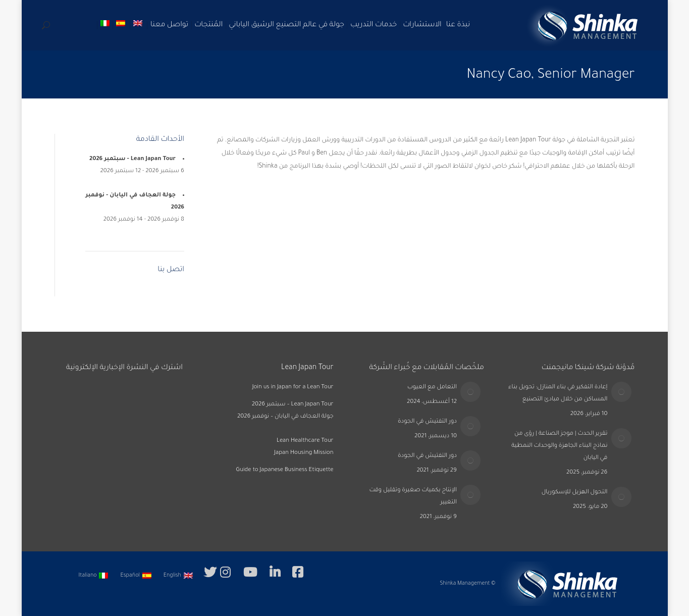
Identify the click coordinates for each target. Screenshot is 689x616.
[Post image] (621, 392)
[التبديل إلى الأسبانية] (122, 25)
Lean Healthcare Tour (305, 441)
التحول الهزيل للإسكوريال (575, 493)
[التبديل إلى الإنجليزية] (139, 25)
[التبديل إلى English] (179, 576)
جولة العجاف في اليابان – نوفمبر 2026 (285, 417)
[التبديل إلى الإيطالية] (106, 25)
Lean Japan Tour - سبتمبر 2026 (132, 159)
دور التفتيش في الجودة (427, 422)
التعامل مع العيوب (432, 388)
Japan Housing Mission (304, 453)
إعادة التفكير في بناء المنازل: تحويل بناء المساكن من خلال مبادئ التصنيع (558, 394)
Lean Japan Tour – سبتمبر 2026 (293, 405)
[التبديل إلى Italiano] (95, 576)
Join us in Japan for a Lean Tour (293, 388)
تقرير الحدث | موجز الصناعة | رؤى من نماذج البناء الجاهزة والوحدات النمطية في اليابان (559, 446)
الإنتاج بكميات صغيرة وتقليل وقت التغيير (413, 497)
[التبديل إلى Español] (137, 576)
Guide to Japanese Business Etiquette (284, 470)
